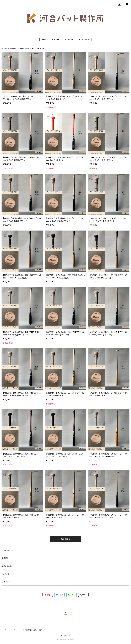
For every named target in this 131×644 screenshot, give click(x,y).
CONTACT (84, 39)
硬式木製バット (8, 566)
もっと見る (65, 539)
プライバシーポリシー (11, 630)
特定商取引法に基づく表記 (32, 630)
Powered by (65, 639)
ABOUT (56, 39)
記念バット (6, 582)
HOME (45, 39)
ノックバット (6, 574)
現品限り (14, 48)
